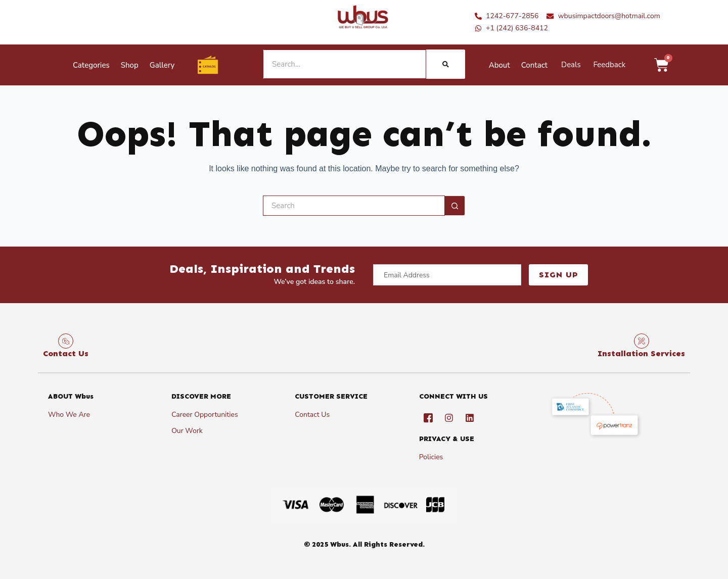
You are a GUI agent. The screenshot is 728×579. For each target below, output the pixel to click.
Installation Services (641, 353)
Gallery (162, 65)
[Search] (446, 64)
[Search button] (455, 206)
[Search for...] (354, 206)
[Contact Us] (66, 341)
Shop (130, 65)
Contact (534, 65)
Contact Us (66, 353)
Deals (571, 65)
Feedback (609, 65)
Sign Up (558, 275)
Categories (91, 65)
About (499, 65)
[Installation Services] (642, 341)
